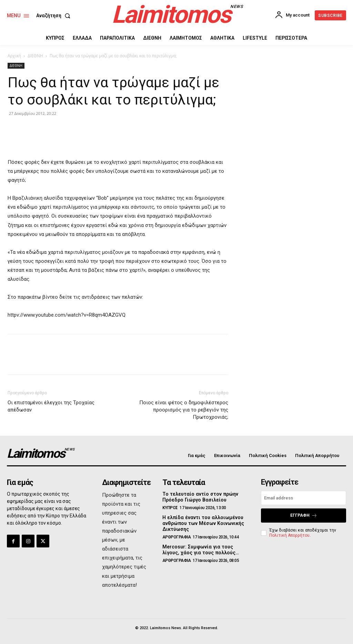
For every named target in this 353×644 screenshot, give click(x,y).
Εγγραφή (304, 516)
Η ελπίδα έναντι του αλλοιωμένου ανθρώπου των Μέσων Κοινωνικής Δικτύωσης (203, 523)
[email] (304, 498)
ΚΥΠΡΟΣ (170, 508)
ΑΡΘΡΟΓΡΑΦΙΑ (177, 537)
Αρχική (14, 56)
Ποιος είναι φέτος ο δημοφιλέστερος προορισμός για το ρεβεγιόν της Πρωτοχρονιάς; (184, 410)
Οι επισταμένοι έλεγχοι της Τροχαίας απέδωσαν (51, 406)
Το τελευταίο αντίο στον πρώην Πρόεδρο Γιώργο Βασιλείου (200, 497)
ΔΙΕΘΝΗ (35, 56)
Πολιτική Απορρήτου (289, 535)
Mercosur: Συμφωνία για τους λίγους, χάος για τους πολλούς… (200, 549)
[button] (55, 16)
